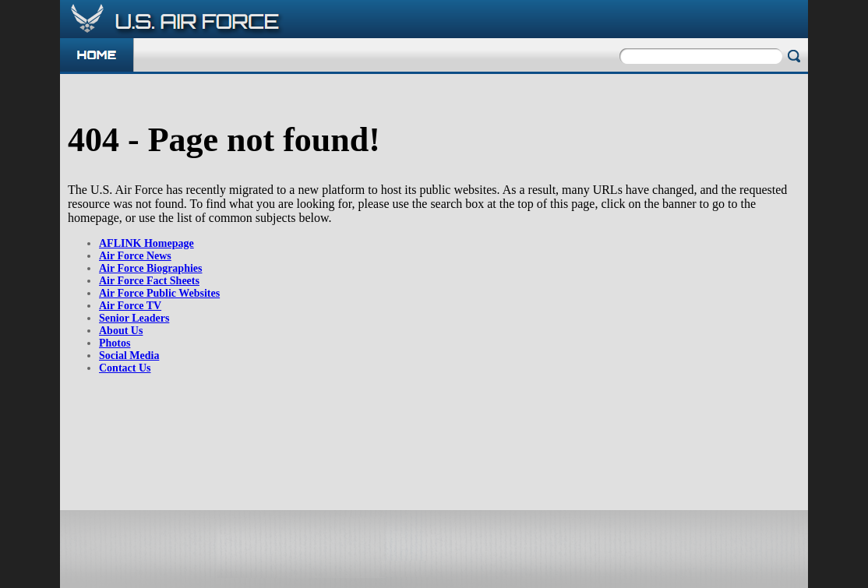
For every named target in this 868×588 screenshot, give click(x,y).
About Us (121, 331)
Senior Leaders (134, 318)
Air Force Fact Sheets (149, 281)
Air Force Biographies (150, 268)
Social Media (129, 356)
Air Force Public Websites (159, 293)
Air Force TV (130, 306)
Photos (115, 343)
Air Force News (135, 256)
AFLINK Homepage (146, 243)
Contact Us (125, 368)
